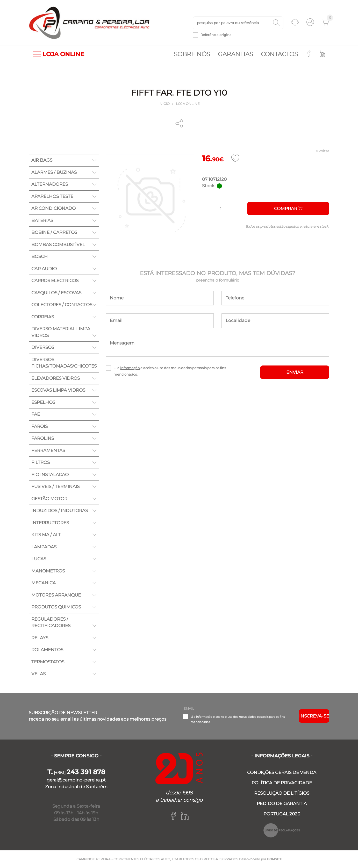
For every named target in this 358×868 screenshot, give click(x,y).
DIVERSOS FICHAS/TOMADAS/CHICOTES (64, 363)
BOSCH (40, 256)
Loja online (188, 104)
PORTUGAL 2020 (282, 814)
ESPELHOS (43, 402)
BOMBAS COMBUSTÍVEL (58, 245)
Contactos (279, 54)
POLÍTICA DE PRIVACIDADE (282, 783)
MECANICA (44, 583)
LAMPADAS (44, 547)
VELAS (38, 674)
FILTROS (41, 462)
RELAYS (40, 638)
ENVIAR (295, 372)
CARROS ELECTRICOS (55, 281)
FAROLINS (43, 438)
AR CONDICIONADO (53, 208)
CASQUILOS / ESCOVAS (56, 293)
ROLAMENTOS (47, 650)
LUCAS (39, 559)
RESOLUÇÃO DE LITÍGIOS (282, 793)
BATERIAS (42, 220)
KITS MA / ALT (46, 535)
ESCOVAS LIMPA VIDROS (58, 390)
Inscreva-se (314, 716)
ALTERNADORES (50, 184)
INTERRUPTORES (50, 523)
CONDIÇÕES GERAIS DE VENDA (282, 772)
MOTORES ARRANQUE (56, 595)
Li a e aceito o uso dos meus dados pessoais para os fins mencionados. (170, 371)
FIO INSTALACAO (50, 475)
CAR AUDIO (44, 269)
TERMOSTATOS (48, 662)
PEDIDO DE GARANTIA (282, 804)
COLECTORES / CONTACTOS (62, 305)
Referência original (217, 35)
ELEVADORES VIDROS (56, 378)
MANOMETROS (48, 571)
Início (164, 104)
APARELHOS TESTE (52, 196)
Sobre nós (192, 54)
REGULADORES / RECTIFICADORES (51, 622)
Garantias (235, 54)
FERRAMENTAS (48, 450)
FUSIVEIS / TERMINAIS (55, 486)
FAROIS (40, 426)
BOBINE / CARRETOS (54, 232)
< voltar (322, 151)
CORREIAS (43, 317)
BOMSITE (274, 859)
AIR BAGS (42, 160)
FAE (36, 414)
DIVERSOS (43, 347)
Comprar (288, 209)
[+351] (76, 773)
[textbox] (238, 23)
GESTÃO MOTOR (49, 499)
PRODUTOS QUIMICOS (56, 607)
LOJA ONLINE (58, 54)
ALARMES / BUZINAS (54, 172)
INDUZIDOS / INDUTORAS (60, 511)
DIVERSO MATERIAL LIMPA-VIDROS (62, 332)
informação (130, 368)
